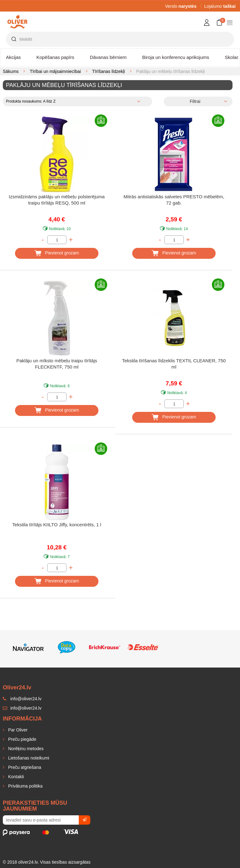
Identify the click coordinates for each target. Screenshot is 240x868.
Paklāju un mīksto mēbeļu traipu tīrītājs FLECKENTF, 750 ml (57, 364)
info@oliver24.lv (22, 708)
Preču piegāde (22, 739)
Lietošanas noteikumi (28, 758)
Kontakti (15, 777)
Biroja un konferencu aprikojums (176, 57)
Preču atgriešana (24, 767)
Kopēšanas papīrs (55, 57)
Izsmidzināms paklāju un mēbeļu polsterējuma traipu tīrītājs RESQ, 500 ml (57, 200)
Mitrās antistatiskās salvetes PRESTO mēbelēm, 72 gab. (174, 200)
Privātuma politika (25, 786)
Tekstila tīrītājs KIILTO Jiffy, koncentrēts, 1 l (57, 525)
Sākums (11, 71)
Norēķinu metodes (25, 749)
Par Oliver (17, 730)
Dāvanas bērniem (108, 57)
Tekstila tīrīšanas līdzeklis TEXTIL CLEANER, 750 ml (174, 364)
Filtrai (195, 101)
